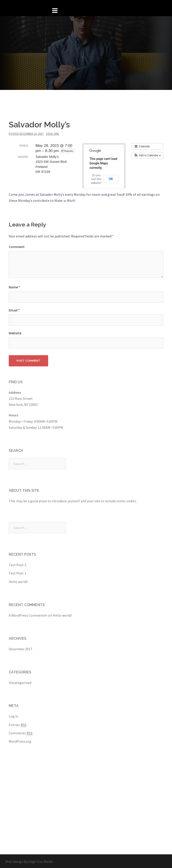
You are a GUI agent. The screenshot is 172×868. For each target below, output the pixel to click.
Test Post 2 (17, 564)
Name (14, 286)
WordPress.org (20, 740)
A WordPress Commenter (28, 614)
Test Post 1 (17, 572)
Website (15, 332)
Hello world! (18, 581)
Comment (17, 246)
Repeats (68, 150)
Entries (18, 724)
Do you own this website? (96, 178)
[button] (147, 154)
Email (14, 309)
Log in (13, 715)
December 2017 (20, 648)
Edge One (53, 133)
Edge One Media (41, 861)
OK (111, 178)
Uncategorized (20, 682)
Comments (21, 732)
